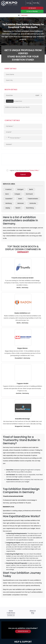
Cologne (17, 194)
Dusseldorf (9, 199)
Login (29, 3)
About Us (33, 611)
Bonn (7, 194)
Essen (20, 199)
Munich (18, 208)
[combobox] (7, 137)
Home (11, 611)
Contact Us (11, 615)
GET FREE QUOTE (32, 8)
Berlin (31, 189)
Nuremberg (30, 208)
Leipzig (8, 208)
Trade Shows (11, 613)
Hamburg (8, 203)
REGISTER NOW (23, 631)
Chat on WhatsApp (32, 11)
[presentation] (16, 159)
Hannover (21, 203)
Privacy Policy (34, 170)
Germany (24, 15)
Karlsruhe (33, 203)
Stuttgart (20, 189)
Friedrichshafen (33, 199)
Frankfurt (8, 189)
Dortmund (29, 194)
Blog (33, 613)
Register (36, 3)
